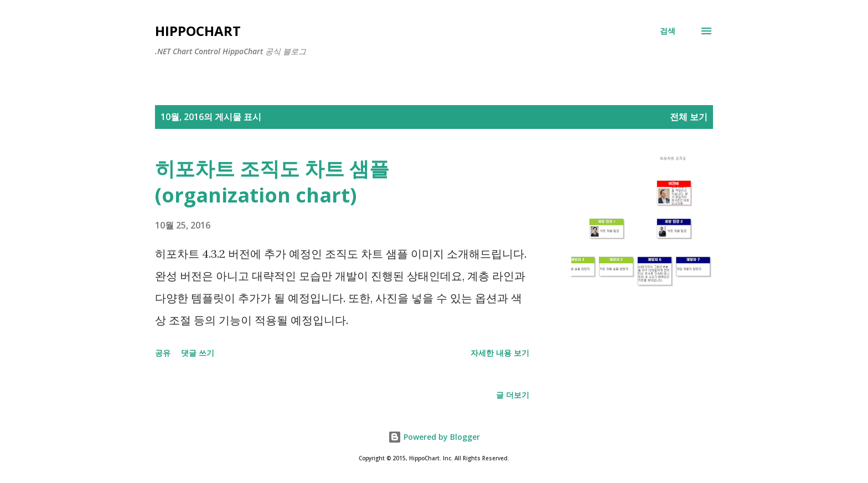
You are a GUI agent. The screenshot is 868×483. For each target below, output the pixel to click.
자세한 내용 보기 (500, 353)
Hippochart (198, 31)
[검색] (668, 31)
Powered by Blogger (434, 437)
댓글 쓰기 (198, 353)
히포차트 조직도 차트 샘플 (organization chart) (272, 182)
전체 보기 (689, 117)
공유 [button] (163, 353)
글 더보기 (513, 395)
